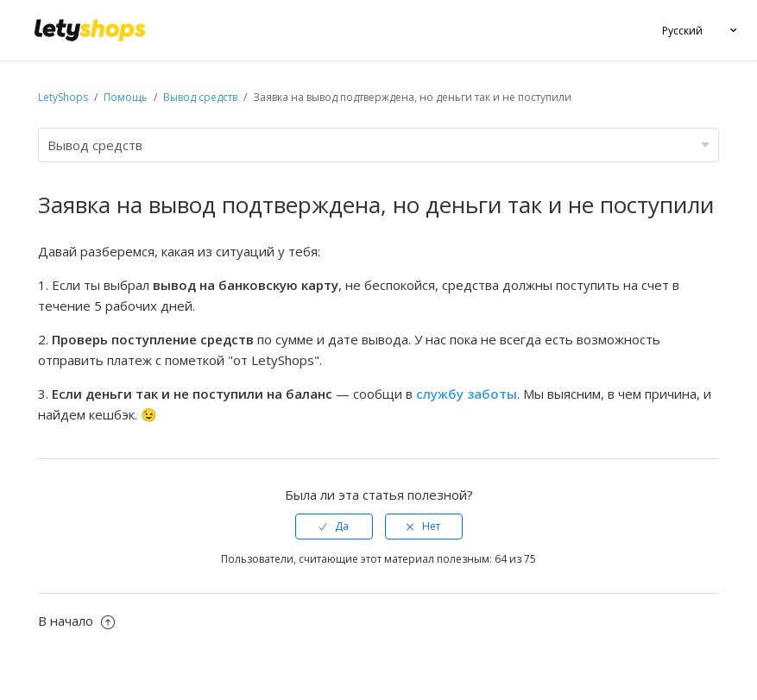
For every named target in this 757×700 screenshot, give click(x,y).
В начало (76, 621)
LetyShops (63, 97)
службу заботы (467, 394)
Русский (682, 31)
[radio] (334, 527)
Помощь (127, 97)
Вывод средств (200, 97)
